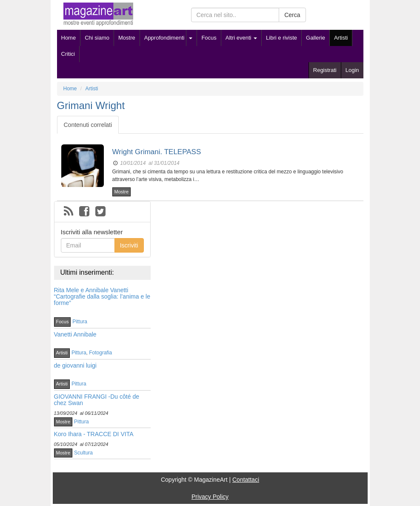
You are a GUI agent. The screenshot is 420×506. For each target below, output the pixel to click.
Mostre (127, 38)
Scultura (83, 453)
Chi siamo (97, 38)
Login (352, 70)
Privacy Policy (210, 497)
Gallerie (316, 38)
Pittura (80, 322)
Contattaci (246, 480)
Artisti (341, 38)
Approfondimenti (164, 38)
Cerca (292, 15)
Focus (209, 38)
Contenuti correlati (88, 125)
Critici (68, 54)
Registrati (325, 70)
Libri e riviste (281, 38)
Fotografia (100, 353)
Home (69, 38)
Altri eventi (241, 38)
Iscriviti (129, 245)
